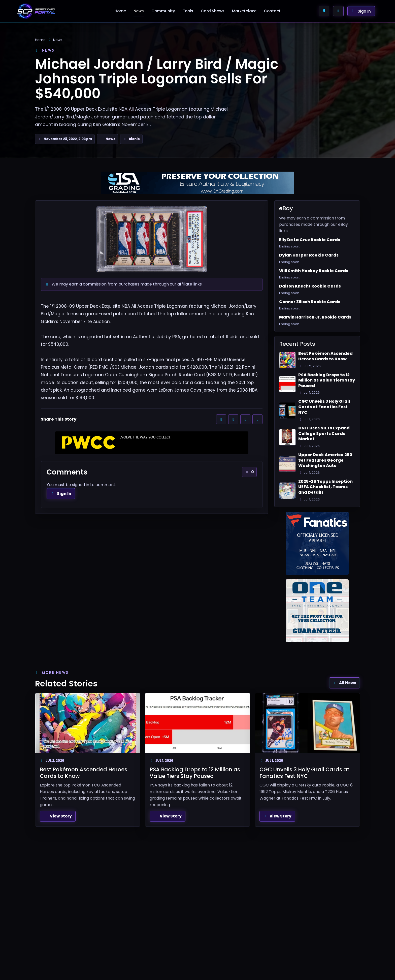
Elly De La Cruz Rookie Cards (310, 240)
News (139, 11)
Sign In (61, 494)
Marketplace (244, 11)
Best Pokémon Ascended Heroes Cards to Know (325, 356)
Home (120, 11)
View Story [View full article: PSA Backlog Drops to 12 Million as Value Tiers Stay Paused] (168, 816)
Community (163, 11)
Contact (272, 11)
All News (344, 683)
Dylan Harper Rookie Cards (309, 255)
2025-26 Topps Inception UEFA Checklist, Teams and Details (325, 487)
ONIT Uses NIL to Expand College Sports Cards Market (324, 434)
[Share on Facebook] (221, 419)
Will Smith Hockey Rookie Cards (314, 271)
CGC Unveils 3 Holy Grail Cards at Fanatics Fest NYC (324, 407)
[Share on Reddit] (245, 419)
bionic (134, 139)
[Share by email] (257, 419)
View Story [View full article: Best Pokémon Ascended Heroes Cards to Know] (58, 816)
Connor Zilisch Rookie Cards (310, 302)
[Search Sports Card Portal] (324, 11)
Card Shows (213, 11)
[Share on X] (233, 419)
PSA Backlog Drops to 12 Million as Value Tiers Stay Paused (327, 380)
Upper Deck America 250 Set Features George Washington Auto (325, 460)
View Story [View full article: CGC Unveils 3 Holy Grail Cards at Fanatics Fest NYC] (277, 816)
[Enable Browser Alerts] (338, 11)
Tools (188, 11)
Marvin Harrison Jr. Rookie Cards (315, 317)
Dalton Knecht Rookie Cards (310, 286)
